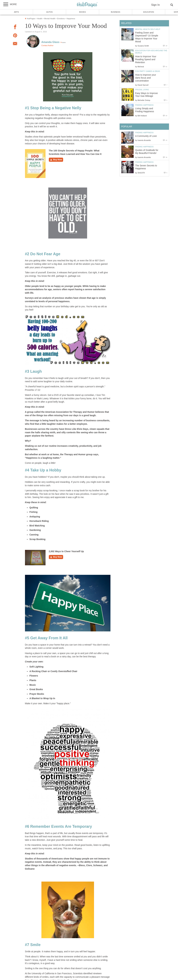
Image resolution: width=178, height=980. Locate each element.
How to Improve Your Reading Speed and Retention (146, 59)
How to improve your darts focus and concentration (146, 78)
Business (116, 12)
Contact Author (47, 45)
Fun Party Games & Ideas (148, 71)
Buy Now (56, 160)
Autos (49, 12)
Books (83, 12)
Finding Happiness (144, 105)
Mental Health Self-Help (148, 29)
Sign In (155, 5)
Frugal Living (142, 90)
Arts (16, 12)
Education (148, 12)
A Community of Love (146, 136)
